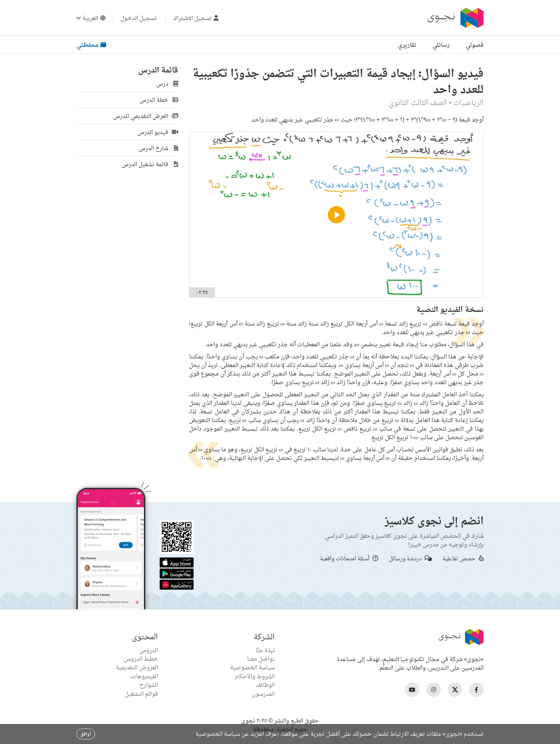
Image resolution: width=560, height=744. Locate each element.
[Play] (336, 215)
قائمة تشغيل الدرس (150, 164)
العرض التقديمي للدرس (146, 116)
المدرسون (263, 694)
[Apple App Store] (177, 562)
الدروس (149, 650)
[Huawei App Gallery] (177, 584)
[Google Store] (177, 573)
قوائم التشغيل (141, 694)
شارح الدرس (158, 148)
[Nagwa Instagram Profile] (434, 690)
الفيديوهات (144, 676)
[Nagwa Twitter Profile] (455, 690)
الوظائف (265, 685)
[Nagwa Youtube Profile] (412, 690)
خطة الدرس (159, 100)
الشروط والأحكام (255, 676)
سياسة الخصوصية (252, 667)
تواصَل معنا (261, 659)
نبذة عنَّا (265, 650)
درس (167, 84)
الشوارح (149, 685)
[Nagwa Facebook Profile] (476, 690)
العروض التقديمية (137, 667)
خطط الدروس (141, 659)
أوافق (86, 734)
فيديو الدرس (158, 132)
